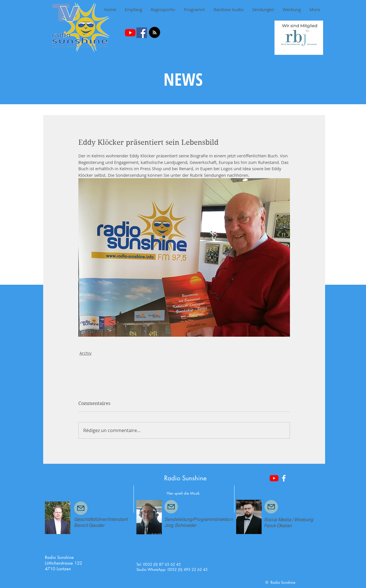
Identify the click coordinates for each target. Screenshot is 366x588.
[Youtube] (130, 33)
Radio (172, 478)
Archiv (85, 353)
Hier (170, 493)
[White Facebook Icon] (284, 478)
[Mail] (81, 508)
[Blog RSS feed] (155, 33)
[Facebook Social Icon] (142, 33)
